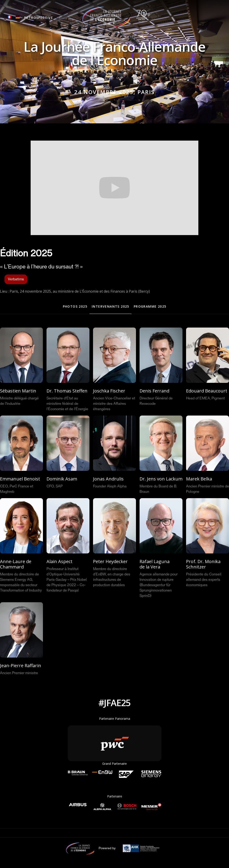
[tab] (75, 307)
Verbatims (16, 279)
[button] (39, 18)
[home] (114, 17)
